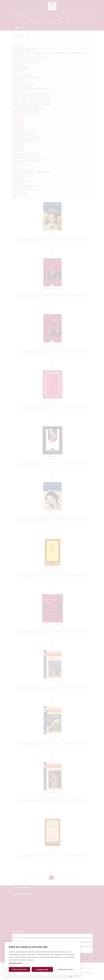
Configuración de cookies (65, 969)
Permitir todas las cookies (20, 969)
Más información (16, 963)
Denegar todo (42, 969)
